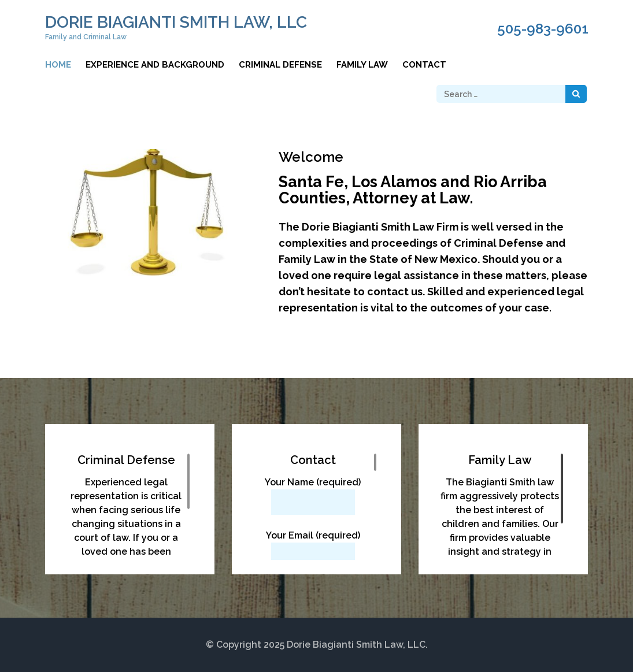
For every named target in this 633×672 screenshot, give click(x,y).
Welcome (311, 157)
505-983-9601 (543, 29)
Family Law (362, 65)
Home (58, 65)
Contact (424, 65)
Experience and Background (155, 65)
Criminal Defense (280, 65)
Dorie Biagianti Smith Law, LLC (176, 22)
